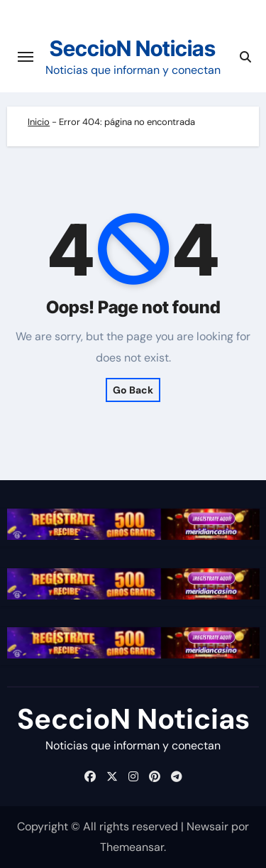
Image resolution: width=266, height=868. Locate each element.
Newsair (207, 826)
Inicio (39, 122)
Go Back (133, 390)
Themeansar (132, 847)
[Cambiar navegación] (26, 57)
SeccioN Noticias (133, 48)
